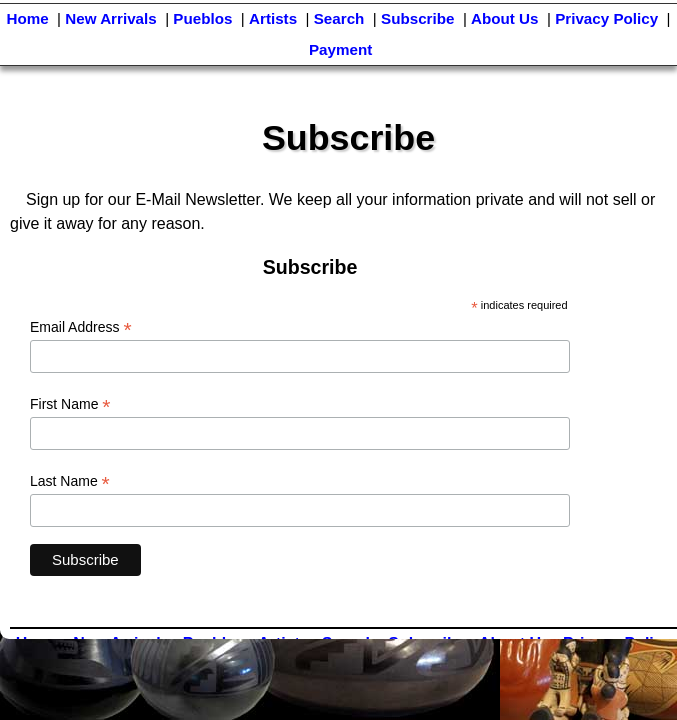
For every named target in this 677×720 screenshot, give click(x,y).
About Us (505, 18)
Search (339, 18)
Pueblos (202, 18)
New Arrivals (110, 18)
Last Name (70, 481)
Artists (273, 18)
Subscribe (417, 18)
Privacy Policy (606, 18)
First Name (70, 404)
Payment (340, 49)
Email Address (81, 327)
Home (27, 18)
